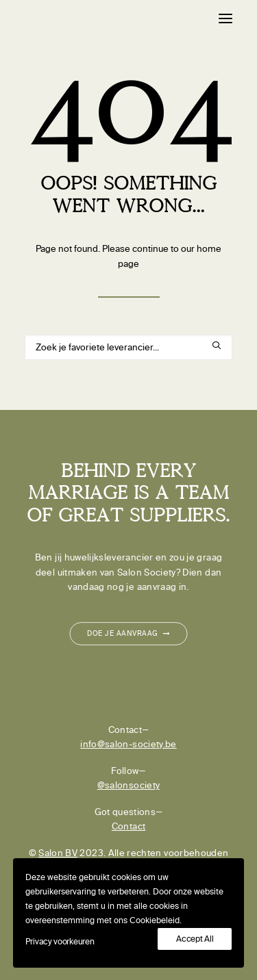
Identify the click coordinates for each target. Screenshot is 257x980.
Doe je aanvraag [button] (128, 633)
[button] (225, 18)
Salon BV (58, 853)
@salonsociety (129, 785)
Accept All (195, 939)
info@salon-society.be (128, 744)
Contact (128, 826)
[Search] (128, 347)
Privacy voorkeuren (60, 942)
